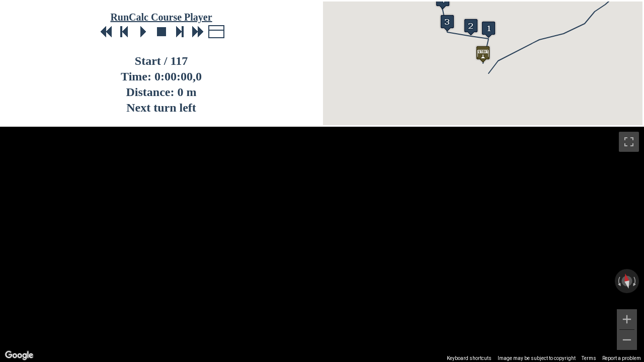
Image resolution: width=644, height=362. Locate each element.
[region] (322, 244)
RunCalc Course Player (161, 17)
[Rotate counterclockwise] (618, 281)
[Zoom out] (627, 340)
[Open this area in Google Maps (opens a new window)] (19, 355)
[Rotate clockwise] (635, 281)
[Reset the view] (627, 281)
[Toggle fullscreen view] (629, 142)
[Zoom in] (627, 319)
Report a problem (622, 358)
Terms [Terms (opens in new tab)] (589, 358)
